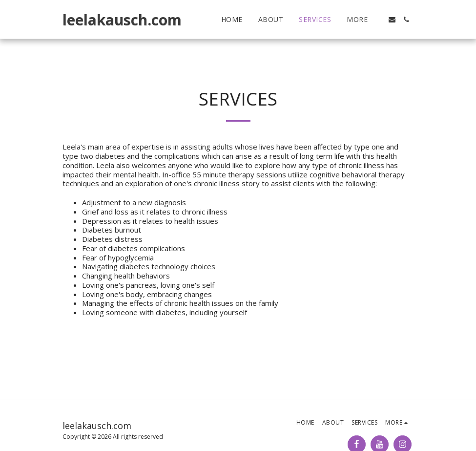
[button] (392, 20)
